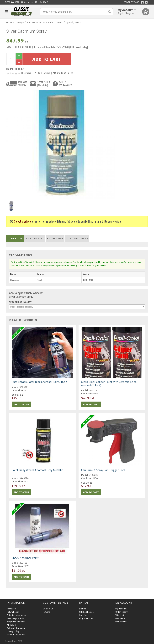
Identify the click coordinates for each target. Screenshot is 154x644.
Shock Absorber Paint (25, 558)
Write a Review (42, 73)
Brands (82, 609)
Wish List (120, 615)
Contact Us (27, 2)
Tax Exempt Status (15, 618)
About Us (11, 625)
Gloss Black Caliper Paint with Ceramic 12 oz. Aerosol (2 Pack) (109, 384)
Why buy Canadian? (16, 622)
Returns (47, 612)
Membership (121, 622)
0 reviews (26, 73)
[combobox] (77, 307)
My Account (121, 609)
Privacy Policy (13, 631)
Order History (122, 612)
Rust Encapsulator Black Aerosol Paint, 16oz (39, 382)
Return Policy (13, 612)
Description (15, 238)
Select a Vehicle (23, 221)
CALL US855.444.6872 (65, 84)
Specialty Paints (73, 22)
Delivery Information (16, 628)
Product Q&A (55, 238)
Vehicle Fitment (35, 238)
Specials (83, 615)
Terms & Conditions (16, 635)
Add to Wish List (63, 73)
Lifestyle (20, 22)
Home (9, 22)
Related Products (77, 238)
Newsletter (120, 618)
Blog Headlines (86, 618)
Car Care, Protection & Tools (40, 22)
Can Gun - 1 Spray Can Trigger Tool (103, 470)
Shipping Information (17, 615)
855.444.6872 (12, 2)
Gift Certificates (86, 612)
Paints (60, 22)
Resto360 (11, 609)
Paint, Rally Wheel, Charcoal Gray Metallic (37, 470)
